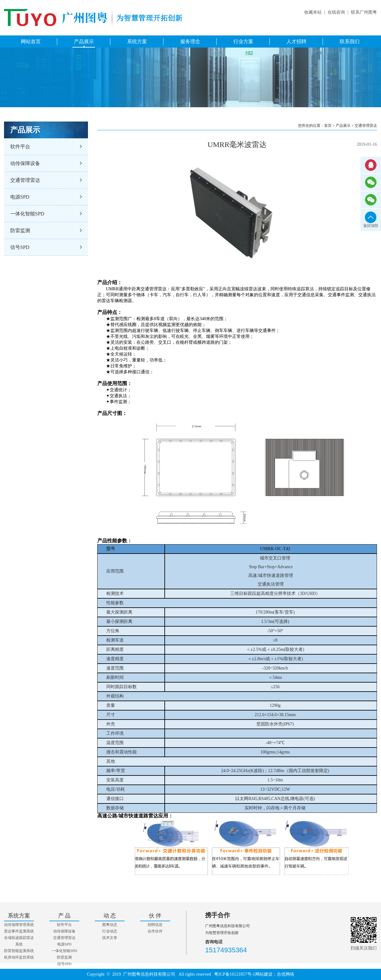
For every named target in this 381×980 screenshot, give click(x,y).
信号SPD (20, 247)
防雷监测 (20, 230)
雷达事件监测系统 (19, 931)
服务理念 (190, 41)
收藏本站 (313, 12)
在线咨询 (336, 12)
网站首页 (31, 41)
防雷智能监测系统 (19, 951)
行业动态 (110, 931)
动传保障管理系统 (19, 925)
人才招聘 (296, 41)
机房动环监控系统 (19, 957)
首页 (328, 126)
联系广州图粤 (364, 12)
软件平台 (20, 147)
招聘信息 (155, 925)
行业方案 (243, 41)
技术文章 (110, 938)
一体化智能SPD (27, 214)
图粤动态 (110, 925)
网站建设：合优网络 (275, 974)
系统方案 (137, 41)
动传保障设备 (25, 163)
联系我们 (350, 41)
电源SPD (20, 197)
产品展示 (84, 41)
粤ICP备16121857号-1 (234, 974)
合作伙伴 (155, 931)
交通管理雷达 (25, 180)
